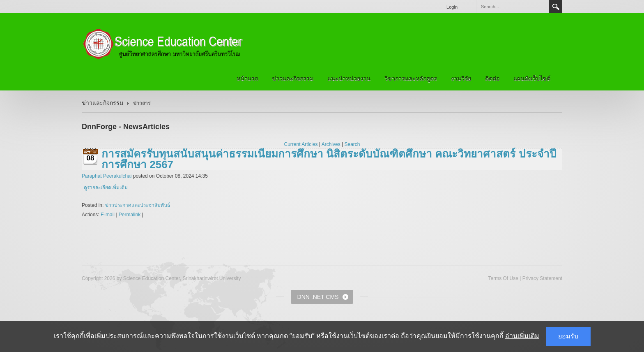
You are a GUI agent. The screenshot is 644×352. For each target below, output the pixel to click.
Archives (331, 144)
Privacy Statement (542, 278)
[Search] (513, 7)
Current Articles (301, 144)
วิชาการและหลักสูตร (411, 79)
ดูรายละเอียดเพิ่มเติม (106, 188)
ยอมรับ (568, 336)
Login (452, 7)
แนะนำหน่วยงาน (349, 79)
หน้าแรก (247, 79)
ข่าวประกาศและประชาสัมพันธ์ (138, 205)
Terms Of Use (503, 278)
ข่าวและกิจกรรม (293, 79)
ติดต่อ (492, 79)
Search (556, 7)
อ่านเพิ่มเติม (522, 336)
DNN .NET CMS (318, 297)
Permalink (130, 215)
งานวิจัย (461, 79)
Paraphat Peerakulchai (107, 176)
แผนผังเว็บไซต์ (532, 79)
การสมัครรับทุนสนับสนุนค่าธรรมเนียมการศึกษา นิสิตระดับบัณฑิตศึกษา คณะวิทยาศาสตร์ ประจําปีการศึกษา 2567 (329, 159)
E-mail (108, 215)
